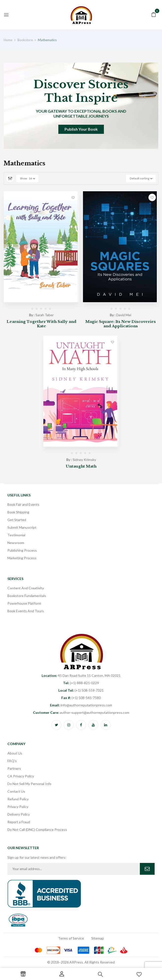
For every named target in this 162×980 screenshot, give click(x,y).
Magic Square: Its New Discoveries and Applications (121, 324)
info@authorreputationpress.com (81, 705)
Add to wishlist (73, 197)
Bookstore (25, 40)
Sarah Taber (45, 315)
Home (8, 40)
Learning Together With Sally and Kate (41, 324)
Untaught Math (81, 466)
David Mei (124, 315)
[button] (154, 14)
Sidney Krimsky (84, 460)
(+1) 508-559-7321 (81, 690)
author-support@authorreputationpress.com (81, 712)
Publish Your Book (81, 129)
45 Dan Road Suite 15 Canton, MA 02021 (81, 675)
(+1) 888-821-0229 (81, 683)
